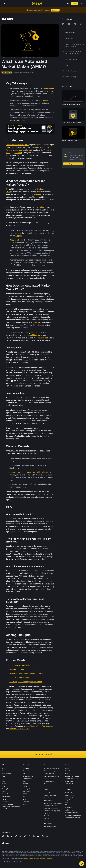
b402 (46, 784)
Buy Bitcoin (47, 813)
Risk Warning (6, 797)
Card (24, 781)
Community (5, 794)
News (4, 776)
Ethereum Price (49, 801)
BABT (25, 799)
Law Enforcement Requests (73, 815)
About (4, 768)
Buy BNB (47, 816)
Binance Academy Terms (46, 859)
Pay (24, 774)
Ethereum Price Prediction (52, 808)
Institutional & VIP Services (52, 776)
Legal (4, 781)
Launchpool (26, 789)
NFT (24, 797)
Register (75, 4)
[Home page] (37, 4)
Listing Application (49, 774)
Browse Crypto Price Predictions (53, 803)
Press (4, 779)
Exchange (26, 768)
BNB (66, 774)
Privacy (4, 786)
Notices (4, 799)
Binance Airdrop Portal (71, 813)
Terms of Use (27, 859)
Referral (67, 771)
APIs (66, 805)
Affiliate (67, 768)
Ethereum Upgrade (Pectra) (52, 811)
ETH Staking (27, 794)
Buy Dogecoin (48, 821)
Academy (26, 784)
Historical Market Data (71, 779)
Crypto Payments (28, 776)
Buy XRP (47, 818)
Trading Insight (69, 781)
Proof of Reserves (70, 784)
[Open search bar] (68, 4)
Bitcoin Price (48, 798)
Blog (3, 791)
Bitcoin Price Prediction (51, 806)
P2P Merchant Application (51, 768)
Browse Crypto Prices (50, 795)
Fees (66, 802)
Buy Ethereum (48, 824)
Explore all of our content (43, 754)
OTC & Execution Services (73, 776)
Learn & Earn (48, 793)
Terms (4, 784)
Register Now (73, 164)
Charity (25, 804)
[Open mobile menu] (82, 4)
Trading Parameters (71, 810)
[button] (82, 4)
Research (26, 802)
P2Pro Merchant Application (52, 771)
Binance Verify (69, 807)
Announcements (7, 774)
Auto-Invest (26, 791)
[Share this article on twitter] (63, 24)
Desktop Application (8, 804)
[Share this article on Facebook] (69, 24)
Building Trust (6, 789)
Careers (4, 771)
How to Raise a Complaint (72, 818)
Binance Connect (49, 781)
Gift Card (26, 786)
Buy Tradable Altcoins (50, 826)
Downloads (5, 802)
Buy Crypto (26, 771)
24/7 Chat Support (70, 793)
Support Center (69, 795)
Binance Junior (27, 779)
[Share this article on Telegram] (75, 24)
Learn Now (55, 10)
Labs (46, 779)
